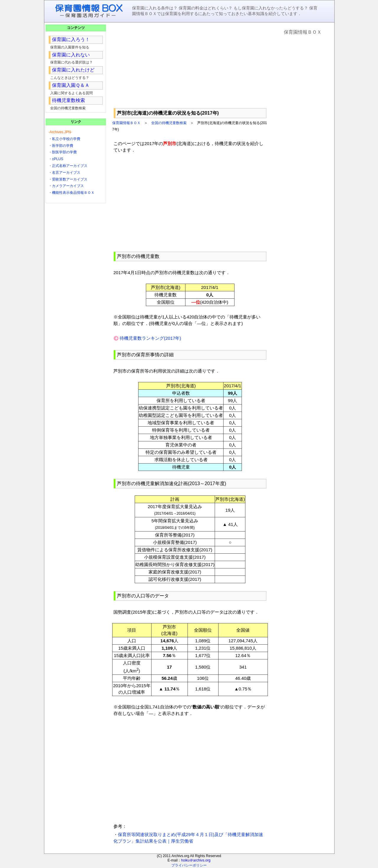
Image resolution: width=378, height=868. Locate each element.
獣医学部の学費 (64, 152)
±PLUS (58, 159)
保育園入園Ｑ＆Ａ (71, 85)
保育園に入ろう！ (71, 39)
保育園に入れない (71, 55)
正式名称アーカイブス (70, 166)
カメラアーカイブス (68, 186)
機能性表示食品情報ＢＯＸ (73, 193)
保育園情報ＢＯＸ (126, 123)
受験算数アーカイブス (70, 179)
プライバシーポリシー (189, 865)
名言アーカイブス (66, 173)
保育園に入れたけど (73, 70)
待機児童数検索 (69, 100)
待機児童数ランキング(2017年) (150, 338)
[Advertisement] (190, 65)
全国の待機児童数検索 (169, 123)
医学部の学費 (63, 146)
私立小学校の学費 (66, 139)
